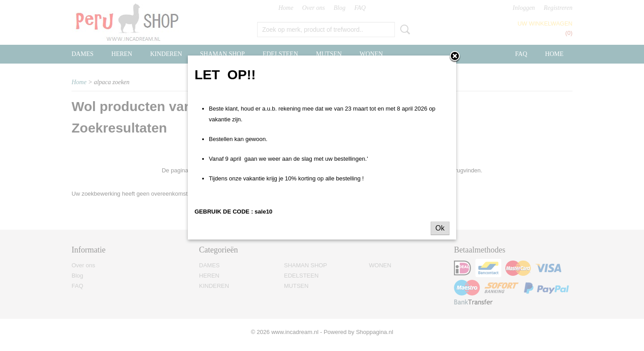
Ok (440, 228)
